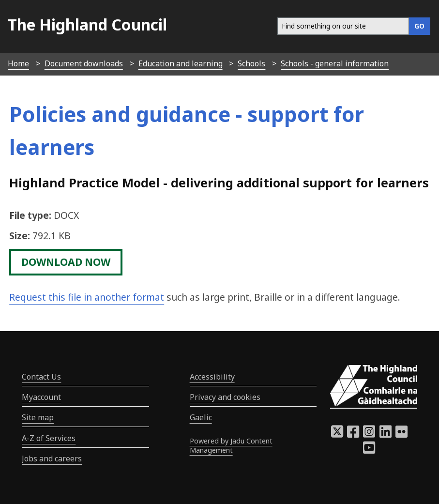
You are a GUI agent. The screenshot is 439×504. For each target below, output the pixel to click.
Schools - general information (335, 63)
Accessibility (212, 377)
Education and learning (181, 63)
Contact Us (41, 377)
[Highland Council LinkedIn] (386, 434)
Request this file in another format (87, 297)
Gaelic (201, 417)
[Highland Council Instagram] (369, 434)
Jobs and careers (52, 458)
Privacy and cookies (225, 397)
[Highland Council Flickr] (401, 434)
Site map (38, 417)
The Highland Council (87, 24)
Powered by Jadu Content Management (231, 445)
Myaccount (41, 397)
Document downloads (84, 63)
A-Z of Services (49, 438)
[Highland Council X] (337, 434)
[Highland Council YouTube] (369, 450)
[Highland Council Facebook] (353, 434)
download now (66, 262)
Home (18, 63)
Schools (251, 63)
